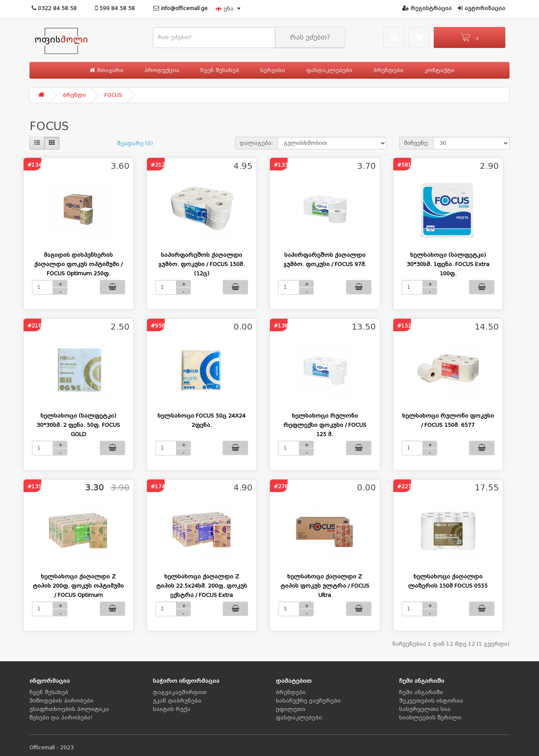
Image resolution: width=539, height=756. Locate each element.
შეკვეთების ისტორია (431, 701)
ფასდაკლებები (329, 70)
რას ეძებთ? (310, 37)
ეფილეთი (291, 709)
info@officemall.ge (180, 8)
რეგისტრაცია (427, 8)
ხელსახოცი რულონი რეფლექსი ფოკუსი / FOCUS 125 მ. (325, 425)
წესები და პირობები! (61, 718)
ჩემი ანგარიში (421, 692)
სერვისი (273, 70)
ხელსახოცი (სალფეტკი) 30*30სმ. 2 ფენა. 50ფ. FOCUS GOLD (78, 425)
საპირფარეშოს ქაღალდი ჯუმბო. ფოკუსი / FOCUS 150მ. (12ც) (201, 264)
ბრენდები (388, 70)
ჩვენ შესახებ (220, 70)
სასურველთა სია (425, 709)
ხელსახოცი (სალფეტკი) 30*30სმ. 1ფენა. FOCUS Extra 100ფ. (448, 264)
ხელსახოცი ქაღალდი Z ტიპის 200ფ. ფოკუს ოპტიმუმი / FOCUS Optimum (78, 586)
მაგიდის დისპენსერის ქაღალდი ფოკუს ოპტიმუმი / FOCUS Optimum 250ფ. (78, 264)
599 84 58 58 (115, 8)
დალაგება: (256, 143)
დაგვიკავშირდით (180, 692)
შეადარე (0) (135, 144)
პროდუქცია (162, 70)
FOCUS (113, 95)
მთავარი (107, 70)
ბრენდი (74, 95)
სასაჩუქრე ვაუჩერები (308, 701)
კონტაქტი (439, 70)
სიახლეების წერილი (430, 718)
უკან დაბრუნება (177, 701)
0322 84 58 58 (54, 8)
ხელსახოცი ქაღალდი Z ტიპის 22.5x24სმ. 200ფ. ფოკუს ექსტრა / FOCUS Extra (202, 586)
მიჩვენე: (416, 143)
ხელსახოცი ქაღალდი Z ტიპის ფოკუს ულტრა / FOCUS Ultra (325, 586)
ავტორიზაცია (482, 8)
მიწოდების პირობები (61, 701)
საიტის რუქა (172, 709)
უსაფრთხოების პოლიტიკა (69, 709)
